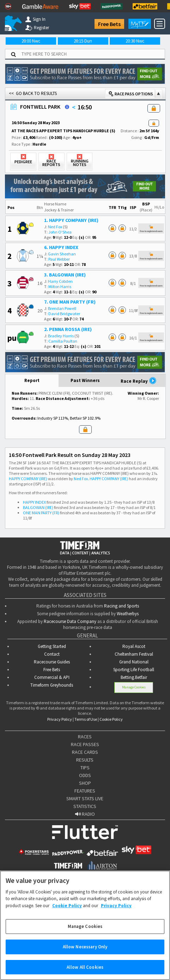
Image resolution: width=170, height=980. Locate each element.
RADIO (85, 814)
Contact (52, 654)
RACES (85, 737)
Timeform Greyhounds (52, 685)
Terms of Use (86, 719)
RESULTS (85, 760)
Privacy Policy (60, 719)
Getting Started (52, 646)
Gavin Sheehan (62, 254)
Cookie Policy (111, 719)
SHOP (85, 783)
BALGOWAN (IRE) (38, 507)
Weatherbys (128, 614)
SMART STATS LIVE (85, 798)
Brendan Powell (62, 308)
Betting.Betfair (134, 677)
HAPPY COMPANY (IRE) (28, 479)
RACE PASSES (85, 744)
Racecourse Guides (52, 662)
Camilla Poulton (63, 341)
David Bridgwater (64, 314)
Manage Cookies (134, 687)
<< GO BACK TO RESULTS (33, 93)
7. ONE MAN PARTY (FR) (70, 302)
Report (32, 380)
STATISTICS (85, 806)
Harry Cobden (60, 281)
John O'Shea (60, 232)
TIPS (85, 768)
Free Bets (109, 24)
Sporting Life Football (134, 670)
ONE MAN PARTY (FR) (41, 513)
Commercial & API (52, 677)
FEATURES (85, 791)
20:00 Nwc (31, 41)
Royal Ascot (134, 646)
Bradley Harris (61, 336)
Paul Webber (59, 259)
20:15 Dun (83, 41)
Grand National (134, 662)
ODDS (85, 775)
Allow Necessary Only (85, 954)
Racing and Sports (122, 606)
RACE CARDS (85, 752)
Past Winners (85, 380)
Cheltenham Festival (134, 654)
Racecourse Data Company (70, 621)
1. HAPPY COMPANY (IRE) (71, 220)
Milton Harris (60, 287)
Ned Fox (55, 227)
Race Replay (139, 381)
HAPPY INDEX (34, 502)
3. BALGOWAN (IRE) (65, 275)
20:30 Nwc (135, 41)
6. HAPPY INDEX (61, 247)
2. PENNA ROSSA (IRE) (68, 329)
